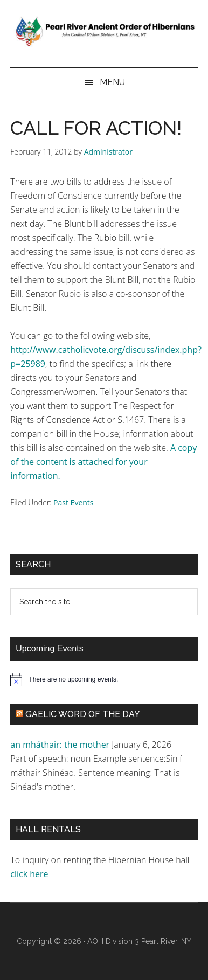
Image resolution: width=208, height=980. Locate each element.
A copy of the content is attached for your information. (103, 462)
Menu (112, 82)
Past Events (73, 502)
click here (30, 874)
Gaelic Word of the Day (83, 714)
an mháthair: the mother (60, 745)
